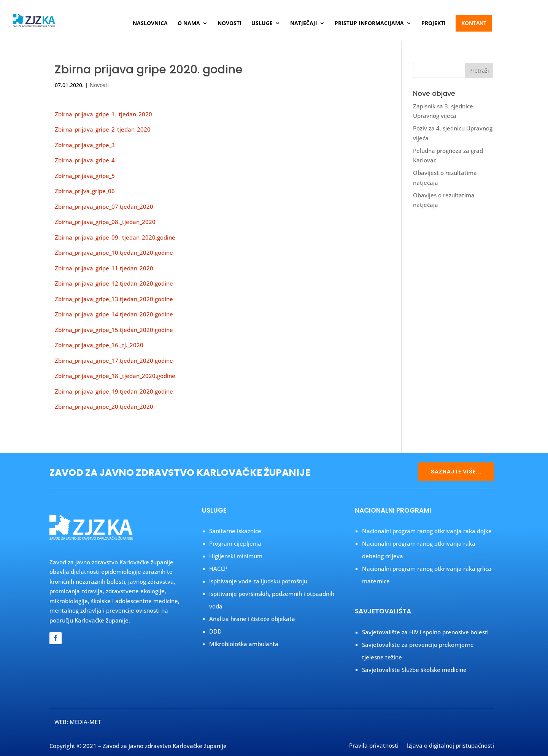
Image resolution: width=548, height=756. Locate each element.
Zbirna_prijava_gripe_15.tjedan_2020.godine (114, 330)
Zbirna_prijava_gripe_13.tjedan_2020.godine (114, 299)
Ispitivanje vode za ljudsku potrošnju (258, 581)
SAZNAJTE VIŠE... (456, 472)
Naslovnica (150, 24)
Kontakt (474, 23)
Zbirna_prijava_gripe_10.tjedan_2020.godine (114, 253)
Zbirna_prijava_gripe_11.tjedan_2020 (104, 268)
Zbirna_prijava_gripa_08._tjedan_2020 (105, 222)
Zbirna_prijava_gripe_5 (85, 176)
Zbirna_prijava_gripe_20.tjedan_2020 (104, 407)
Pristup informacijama (369, 24)
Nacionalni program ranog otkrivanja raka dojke (427, 531)
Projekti (434, 24)
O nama (189, 24)
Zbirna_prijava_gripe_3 (85, 145)
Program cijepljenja (235, 543)
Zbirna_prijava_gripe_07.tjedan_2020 (104, 206)
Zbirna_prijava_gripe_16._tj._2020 (99, 345)
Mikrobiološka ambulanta (244, 644)
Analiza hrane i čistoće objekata (252, 619)
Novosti (230, 24)
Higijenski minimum (236, 556)
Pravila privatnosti (374, 746)
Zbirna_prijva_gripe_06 (85, 191)
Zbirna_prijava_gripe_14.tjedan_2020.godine (114, 314)
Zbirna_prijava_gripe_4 (85, 160)
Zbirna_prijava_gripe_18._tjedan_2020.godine (115, 376)
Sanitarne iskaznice (235, 531)
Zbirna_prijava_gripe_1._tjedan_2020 (103, 114)
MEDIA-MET (85, 722)
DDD (215, 631)
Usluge (262, 24)
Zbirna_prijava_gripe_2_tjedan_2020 (103, 129)
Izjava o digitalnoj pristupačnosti (450, 746)
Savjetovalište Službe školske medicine (414, 670)
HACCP (218, 569)
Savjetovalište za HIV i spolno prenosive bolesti (425, 632)
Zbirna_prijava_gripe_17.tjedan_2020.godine (114, 361)
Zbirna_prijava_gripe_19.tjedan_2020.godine (114, 391)
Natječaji (304, 24)
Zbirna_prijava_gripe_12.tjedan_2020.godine (114, 283)
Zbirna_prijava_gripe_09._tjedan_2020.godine (115, 237)
